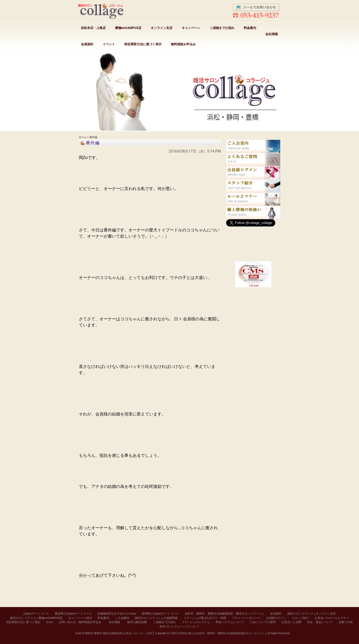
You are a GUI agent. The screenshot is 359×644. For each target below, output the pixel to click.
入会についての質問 (263, 622)
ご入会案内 (122, 618)
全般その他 (346, 622)
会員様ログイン (276, 618)
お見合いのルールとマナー (332, 618)
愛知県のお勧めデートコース (73, 614)
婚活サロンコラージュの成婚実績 (156, 618)
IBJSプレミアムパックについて (179, 627)
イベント (109, 44)
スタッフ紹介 (300, 618)
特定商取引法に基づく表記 (23, 622)
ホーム (83, 137)
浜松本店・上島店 (93, 28)
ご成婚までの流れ (222, 28)
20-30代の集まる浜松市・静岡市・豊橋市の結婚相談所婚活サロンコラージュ (222, 633)
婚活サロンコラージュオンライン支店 (312, 614)
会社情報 (272, 34)
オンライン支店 (162, 28)
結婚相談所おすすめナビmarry (117, 614)
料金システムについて (230, 622)
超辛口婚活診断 (137, 622)
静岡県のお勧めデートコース (160, 614)
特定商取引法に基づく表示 (143, 44)
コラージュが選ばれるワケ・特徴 (205, 618)
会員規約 (87, 44)
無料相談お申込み (183, 44)
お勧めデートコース (36, 614)
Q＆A (50, 622)
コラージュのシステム (196, 622)
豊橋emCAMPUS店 (128, 28)
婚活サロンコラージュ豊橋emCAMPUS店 (36, 618)
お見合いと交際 (291, 622)
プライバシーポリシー (246, 618)
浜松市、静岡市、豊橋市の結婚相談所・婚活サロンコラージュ (225, 614)
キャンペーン (191, 28)
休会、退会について (320, 622)
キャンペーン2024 (80, 618)
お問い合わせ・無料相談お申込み (80, 622)
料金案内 (250, 28)
